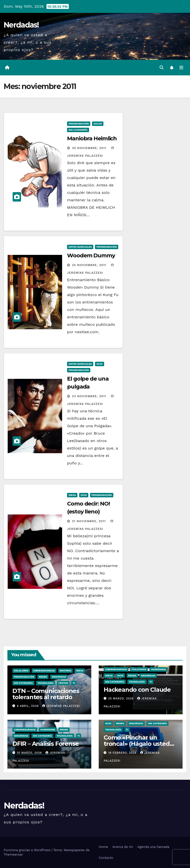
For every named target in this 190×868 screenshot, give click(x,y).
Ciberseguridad (44, 671)
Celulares (21, 671)
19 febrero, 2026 (123, 753)
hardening (158, 669)
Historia (65, 671)
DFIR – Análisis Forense (46, 744)
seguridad (59, 677)
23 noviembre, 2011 (90, 396)
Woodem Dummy (91, 255)
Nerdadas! (21, 25)
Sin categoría (78, 130)
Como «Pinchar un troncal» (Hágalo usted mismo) (137, 744)
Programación (79, 124)
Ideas (72, 495)
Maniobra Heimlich (92, 138)
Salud (98, 124)
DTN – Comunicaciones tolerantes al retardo (46, 694)
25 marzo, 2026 (122, 699)
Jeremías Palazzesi (61, 706)
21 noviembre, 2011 (89, 521)
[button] (162, 68)
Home (103, 847)
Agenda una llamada (153, 847)
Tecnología (46, 683)
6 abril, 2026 (29, 706)
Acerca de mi (123, 847)
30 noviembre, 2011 (90, 148)
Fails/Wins (139, 669)
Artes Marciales (80, 247)
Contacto (106, 858)
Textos (63, 683)
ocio (100, 364)
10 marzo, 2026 (30, 753)
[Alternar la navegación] (181, 68)
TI (74, 683)
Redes (43, 677)
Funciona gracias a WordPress (28, 850)
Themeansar (13, 854)
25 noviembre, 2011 (90, 265)
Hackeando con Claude (137, 690)
